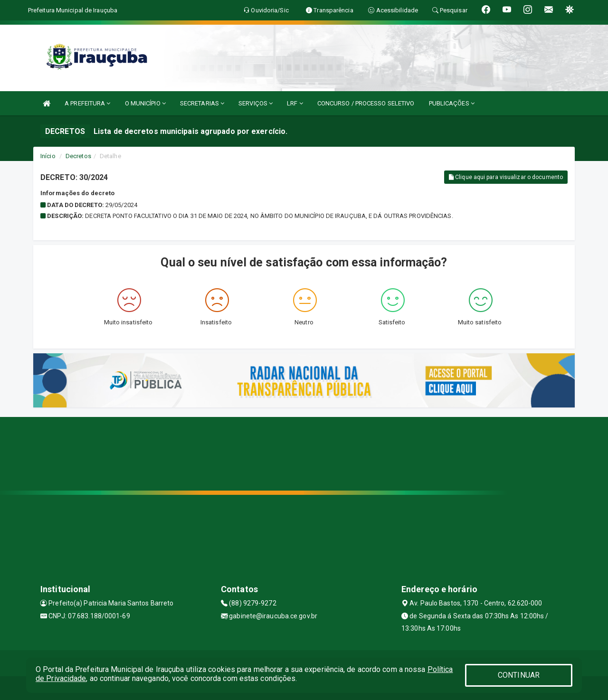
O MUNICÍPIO (145, 103)
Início (48, 156)
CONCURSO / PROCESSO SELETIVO (366, 103)
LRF (295, 103)
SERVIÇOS (256, 103)
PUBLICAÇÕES (452, 103)
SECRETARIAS (202, 103)
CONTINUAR (519, 675)
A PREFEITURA (87, 103)
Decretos (78, 156)
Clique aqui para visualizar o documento (506, 177)
